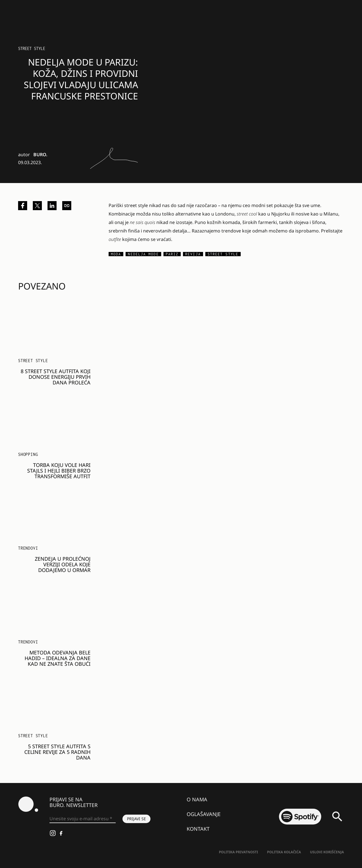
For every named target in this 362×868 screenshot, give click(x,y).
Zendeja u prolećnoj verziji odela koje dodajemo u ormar (63, 564)
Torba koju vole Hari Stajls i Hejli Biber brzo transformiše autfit (59, 471)
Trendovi (28, 548)
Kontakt (198, 829)
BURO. (40, 155)
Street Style (32, 48)
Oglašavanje (204, 814)
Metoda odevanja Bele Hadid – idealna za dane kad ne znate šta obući (58, 658)
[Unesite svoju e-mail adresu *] (83, 819)
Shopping (28, 454)
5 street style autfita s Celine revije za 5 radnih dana (57, 752)
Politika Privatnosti (238, 852)
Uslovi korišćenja (327, 852)
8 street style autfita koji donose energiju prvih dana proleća (56, 377)
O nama (197, 799)
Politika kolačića (284, 852)
